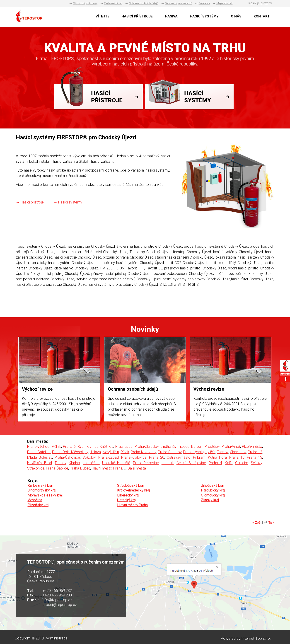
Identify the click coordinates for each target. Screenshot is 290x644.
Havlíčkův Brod (40, 463)
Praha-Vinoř (231, 447)
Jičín (212, 452)
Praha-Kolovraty (144, 452)
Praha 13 (255, 457)
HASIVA (171, 16)
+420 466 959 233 (57, 595)
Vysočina (35, 500)
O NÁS (236, 16)
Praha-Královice (134, 457)
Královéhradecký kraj (133, 490)
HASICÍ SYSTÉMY (204, 16)
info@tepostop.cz (57, 600)
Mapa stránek (225, 3)
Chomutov (238, 452)
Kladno (74, 463)
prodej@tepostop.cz (60, 605)
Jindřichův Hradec (175, 447)
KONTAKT (262, 16)
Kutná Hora (217, 457)
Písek (125, 452)
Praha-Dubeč (80, 468)
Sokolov (89, 457)
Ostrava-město (179, 457)
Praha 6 (69, 447)
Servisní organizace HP (179, 3)
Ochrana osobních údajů (144, 3)
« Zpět (257, 523)
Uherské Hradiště (116, 463)
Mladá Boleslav (40, 457)
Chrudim (242, 463)
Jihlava (95, 452)
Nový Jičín (111, 452)
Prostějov (212, 447)
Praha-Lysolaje (195, 452)
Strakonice (36, 468)
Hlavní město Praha (107, 468)
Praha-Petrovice (146, 463)
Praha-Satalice (39, 452)
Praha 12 (255, 452)
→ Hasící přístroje (30, 202)
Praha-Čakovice (67, 457)
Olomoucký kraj (213, 495)
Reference (204, 3)
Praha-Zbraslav (147, 447)
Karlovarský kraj (40, 485)
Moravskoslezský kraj (45, 495)
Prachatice (124, 447)
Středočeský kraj (130, 485)
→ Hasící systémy (68, 202)
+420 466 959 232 (57, 591)
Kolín (229, 463)
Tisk (271, 523)
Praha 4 (215, 463)
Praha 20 (157, 457)
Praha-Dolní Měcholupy (70, 452)
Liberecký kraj (128, 495)
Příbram (199, 457)
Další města (137, 468)
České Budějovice (191, 463)
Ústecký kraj (127, 500)
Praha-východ (38, 447)
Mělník (56, 447)
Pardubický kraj (213, 490)
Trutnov (60, 463)
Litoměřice (91, 463)
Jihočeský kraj (212, 485)
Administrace (57, 638)
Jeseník (168, 463)
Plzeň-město (252, 447)
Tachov (223, 452)
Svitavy (256, 463)
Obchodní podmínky (85, 3)
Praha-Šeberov (170, 452)
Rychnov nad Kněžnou (95, 447)
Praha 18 (237, 457)
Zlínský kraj (210, 500)
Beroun (197, 447)
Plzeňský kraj (38, 505)
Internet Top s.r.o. (256, 638)
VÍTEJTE (103, 16)
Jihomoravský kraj (42, 490)
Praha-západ (109, 457)
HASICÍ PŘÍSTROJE (137, 16)
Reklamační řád (113, 3)
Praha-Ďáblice (57, 468)
